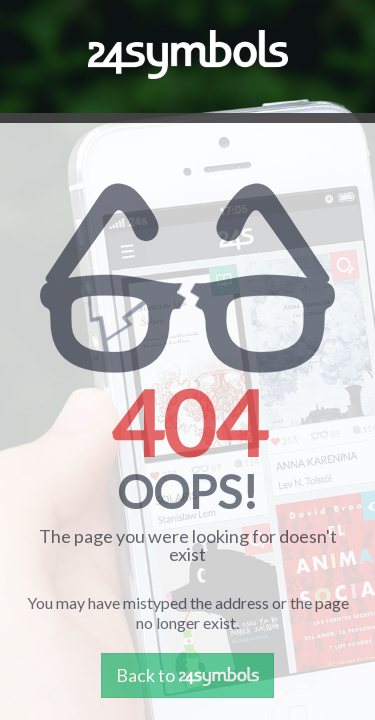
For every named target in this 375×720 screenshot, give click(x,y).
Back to (187, 675)
